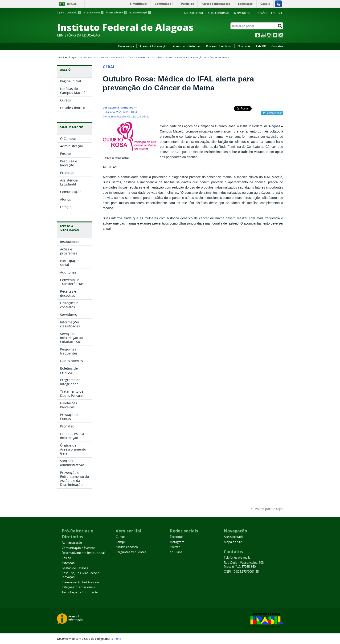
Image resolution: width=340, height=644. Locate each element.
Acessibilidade (194, 13)
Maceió (115, 57)
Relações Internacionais (78, 587)
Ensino (66, 558)
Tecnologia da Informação (80, 592)
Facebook (257, 35)
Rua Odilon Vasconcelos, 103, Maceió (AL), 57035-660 (244, 565)
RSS (281, 35)
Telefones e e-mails (237, 557)
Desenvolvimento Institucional (83, 553)
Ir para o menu (94, 12)
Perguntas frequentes (131, 552)
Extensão (68, 563)
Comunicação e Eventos (78, 548)
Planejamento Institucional (81, 582)
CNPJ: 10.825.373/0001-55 (241, 572)
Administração (72, 543)
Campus (104, 57)
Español (262, 13)
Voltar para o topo (269, 509)
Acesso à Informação (154, 46)
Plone (117, 639)
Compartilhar (274, 113)
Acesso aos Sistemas (187, 46)
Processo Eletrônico (219, 46)
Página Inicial (88, 57)
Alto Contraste (219, 13)
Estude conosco (127, 547)
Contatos (277, 46)
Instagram (269, 35)
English (277, 13)
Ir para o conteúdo (69, 12)
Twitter (275, 35)
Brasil (72, 4)
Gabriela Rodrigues (121, 107)
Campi (120, 542)
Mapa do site (243, 13)
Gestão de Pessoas (75, 568)
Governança (126, 46)
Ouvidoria (244, 46)
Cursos (121, 537)
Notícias (128, 57)
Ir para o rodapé (140, 12)
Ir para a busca (117, 12)
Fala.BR (261, 46)
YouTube (263, 35)
